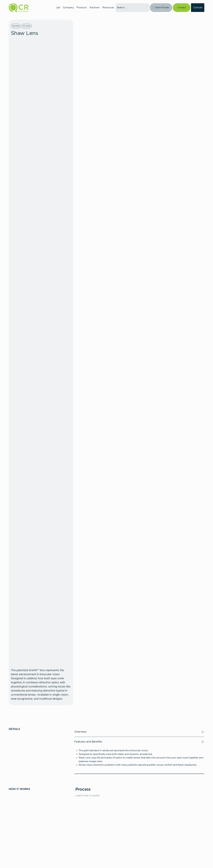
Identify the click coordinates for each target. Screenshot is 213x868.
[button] (139, 732)
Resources (108, 8)
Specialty (16, 26)
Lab (58, 8)
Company (68, 8)
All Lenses (26, 26)
